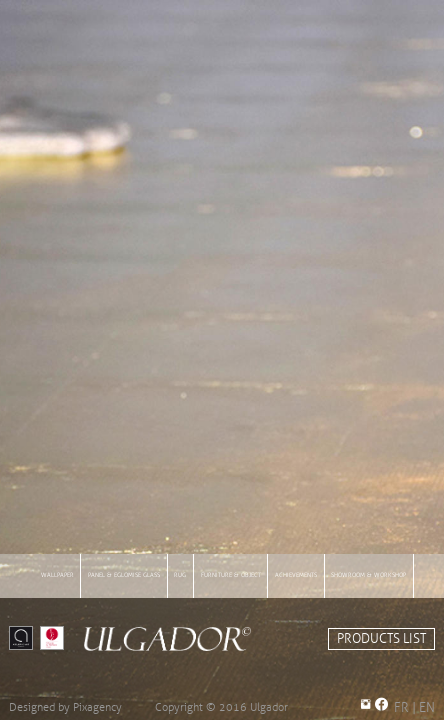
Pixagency (97, 707)
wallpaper (57, 575)
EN (427, 708)
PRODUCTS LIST (381, 639)
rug (180, 575)
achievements (296, 575)
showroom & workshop (368, 575)
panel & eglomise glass (124, 575)
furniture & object (231, 575)
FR (401, 708)
